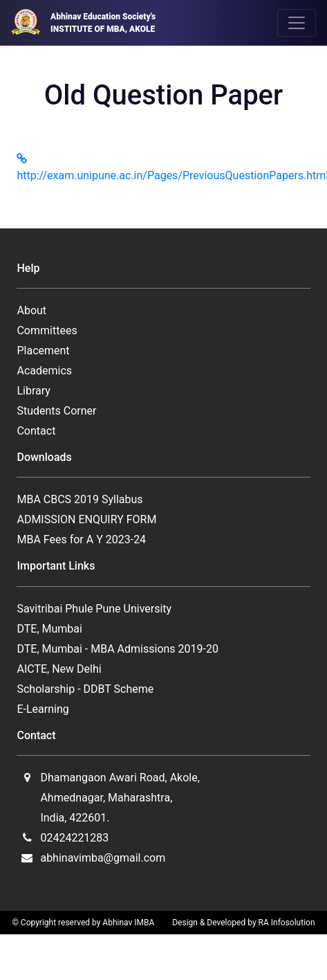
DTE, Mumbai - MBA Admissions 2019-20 (118, 649)
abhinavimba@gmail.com (103, 858)
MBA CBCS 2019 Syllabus (80, 499)
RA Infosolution (287, 923)
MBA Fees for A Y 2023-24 (81, 539)
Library (33, 391)
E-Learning (43, 709)
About (31, 310)
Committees (47, 330)
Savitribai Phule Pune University (94, 609)
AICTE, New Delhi (59, 669)
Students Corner (56, 411)
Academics (44, 371)
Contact (36, 431)
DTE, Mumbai (49, 629)
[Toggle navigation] (297, 23)
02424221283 (74, 838)
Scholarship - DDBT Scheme (85, 689)
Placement (43, 351)
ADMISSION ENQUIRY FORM (86, 519)
